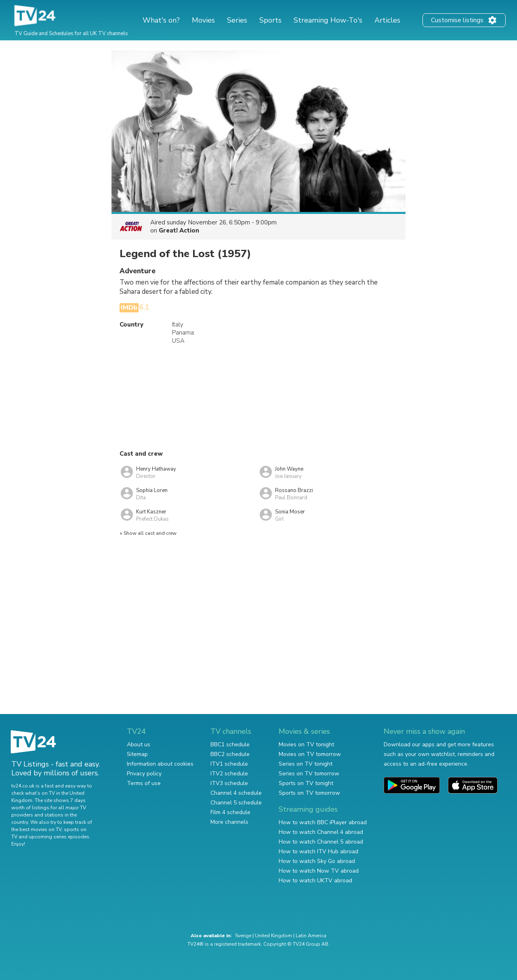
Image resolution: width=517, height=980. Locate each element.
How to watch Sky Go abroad (317, 861)
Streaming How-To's (328, 20)
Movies (203, 20)
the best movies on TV (36, 829)
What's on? (161, 20)
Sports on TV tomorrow (309, 793)
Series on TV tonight (306, 764)
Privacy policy (144, 774)
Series (237, 20)
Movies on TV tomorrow (310, 754)
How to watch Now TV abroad (319, 871)
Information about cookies (160, 764)
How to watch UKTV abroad (315, 881)
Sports (270, 20)
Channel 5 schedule (236, 803)
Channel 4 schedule (236, 793)
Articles (387, 20)
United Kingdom (273, 936)
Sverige (243, 936)
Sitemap (137, 754)
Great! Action (179, 230)
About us (139, 744)
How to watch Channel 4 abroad (321, 832)
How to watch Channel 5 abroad (321, 842)
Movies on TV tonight (306, 744)
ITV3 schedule (229, 783)
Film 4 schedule (230, 812)
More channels (229, 822)
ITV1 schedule (229, 764)
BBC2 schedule (230, 754)
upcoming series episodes (59, 837)
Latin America (311, 936)
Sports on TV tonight (306, 783)
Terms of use (144, 783)
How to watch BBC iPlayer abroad (323, 822)
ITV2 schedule (229, 774)
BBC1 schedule (230, 744)
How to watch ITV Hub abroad (318, 851)
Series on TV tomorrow (309, 774)
